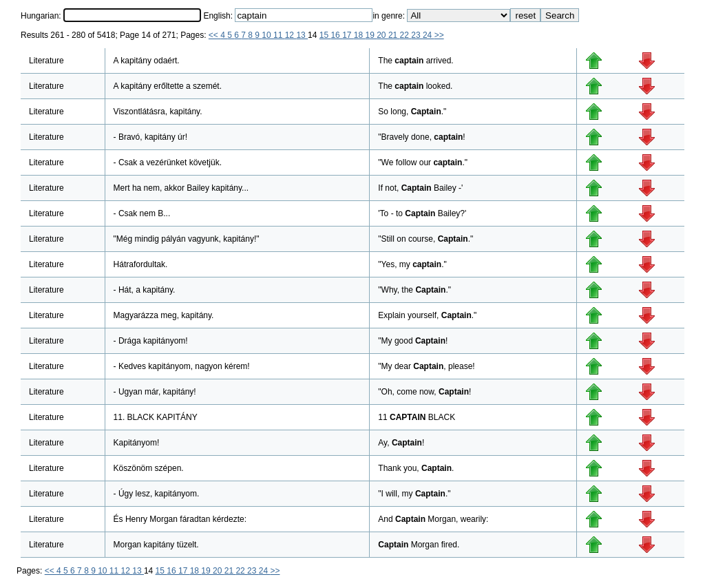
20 (382, 35)
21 (394, 35)
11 (279, 35)
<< (214, 35)
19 (371, 35)
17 (348, 35)
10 (267, 35)
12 (291, 35)
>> (439, 35)
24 (429, 35)
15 (325, 35)
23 (417, 35)
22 (406, 35)
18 (360, 35)
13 (302, 35)
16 (336, 35)
